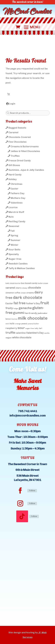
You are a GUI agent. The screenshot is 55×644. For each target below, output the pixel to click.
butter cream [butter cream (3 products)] (43, 283)
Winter (15, 245)
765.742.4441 (28, 411)
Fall (13, 231)
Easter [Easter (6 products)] (9, 303)
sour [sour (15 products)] (21, 328)
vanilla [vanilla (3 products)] (47, 333)
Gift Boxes (14, 165)
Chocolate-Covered (20, 137)
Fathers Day (18, 193)
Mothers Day (18, 198)
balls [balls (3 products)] (7, 283)
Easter (15, 189)
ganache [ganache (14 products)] (25, 308)
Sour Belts (14, 250)
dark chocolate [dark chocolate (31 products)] (27, 297)
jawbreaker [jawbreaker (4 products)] (42, 313)
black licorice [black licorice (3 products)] (15, 283)
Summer (16, 240)
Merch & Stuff (16, 212)
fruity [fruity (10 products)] (9, 308)
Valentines (17, 203)
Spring (14, 235)
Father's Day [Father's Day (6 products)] (33, 303)
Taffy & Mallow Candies (22, 268)
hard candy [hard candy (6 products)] (31, 313)
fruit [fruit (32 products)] (45, 303)
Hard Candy (15, 175)
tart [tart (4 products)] (41, 328)
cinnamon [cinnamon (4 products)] (10, 293)
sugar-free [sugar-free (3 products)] (30, 328)
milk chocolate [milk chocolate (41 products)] (33, 318)
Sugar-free (15, 259)
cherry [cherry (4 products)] (19, 288)
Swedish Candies (18, 264)
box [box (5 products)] (23, 283)
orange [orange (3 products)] (18, 324)
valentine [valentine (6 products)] (21, 333)
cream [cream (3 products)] (23, 293)
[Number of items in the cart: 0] (9, 94)
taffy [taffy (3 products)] (36, 328)
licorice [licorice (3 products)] (14, 319)
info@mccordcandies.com (28, 415)
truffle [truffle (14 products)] (10, 333)
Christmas (17, 184)
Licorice (13, 207)
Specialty (14, 254)
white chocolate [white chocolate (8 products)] (22, 337)
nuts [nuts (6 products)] (12, 324)
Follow (32, 491)
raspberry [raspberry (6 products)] (11, 328)
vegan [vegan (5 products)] (9, 338)
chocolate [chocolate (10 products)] (34, 288)
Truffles (15, 156)
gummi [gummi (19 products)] (19, 313)
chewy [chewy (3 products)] (25, 288)
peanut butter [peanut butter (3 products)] (33, 324)
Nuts (11, 217)
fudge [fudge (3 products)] (16, 309)
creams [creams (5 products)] (30, 293)
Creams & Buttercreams (25, 146)
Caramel (13, 132)
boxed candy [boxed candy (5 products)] (31, 283)
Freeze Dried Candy (20, 161)
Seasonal (14, 226)
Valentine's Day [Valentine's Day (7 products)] (35, 333)
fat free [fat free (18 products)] (20, 303)
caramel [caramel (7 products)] (10, 288)
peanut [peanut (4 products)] (24, 324)
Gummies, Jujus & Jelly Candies (26, 170)
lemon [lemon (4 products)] (8, 319)
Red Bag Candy (17, 221)
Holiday (13, 179)
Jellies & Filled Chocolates (25, 151)
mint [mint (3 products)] (7, 324)
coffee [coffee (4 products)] (17, 293)
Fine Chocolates (18, 142)
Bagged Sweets (17, 128)
